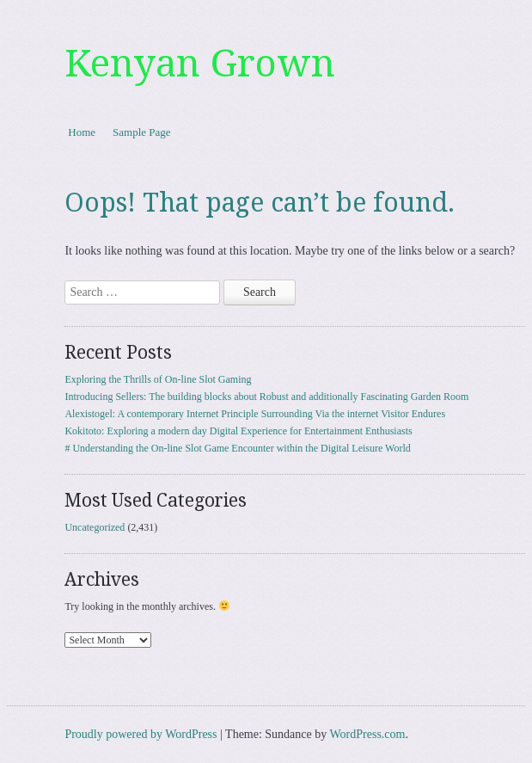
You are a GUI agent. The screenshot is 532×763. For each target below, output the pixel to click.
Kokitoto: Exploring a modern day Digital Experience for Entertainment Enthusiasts (238, 431)
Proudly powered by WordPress (141, 734)
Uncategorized (95, 527)
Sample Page (142, 132)
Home (82, 132)
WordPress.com (368, 734)
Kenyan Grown (200, 64)
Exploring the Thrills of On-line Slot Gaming (158, 379)
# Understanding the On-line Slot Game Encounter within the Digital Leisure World (237, 448)
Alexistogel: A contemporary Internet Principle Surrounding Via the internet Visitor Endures (255, 414)
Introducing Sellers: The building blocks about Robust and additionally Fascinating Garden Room (266, 397)
